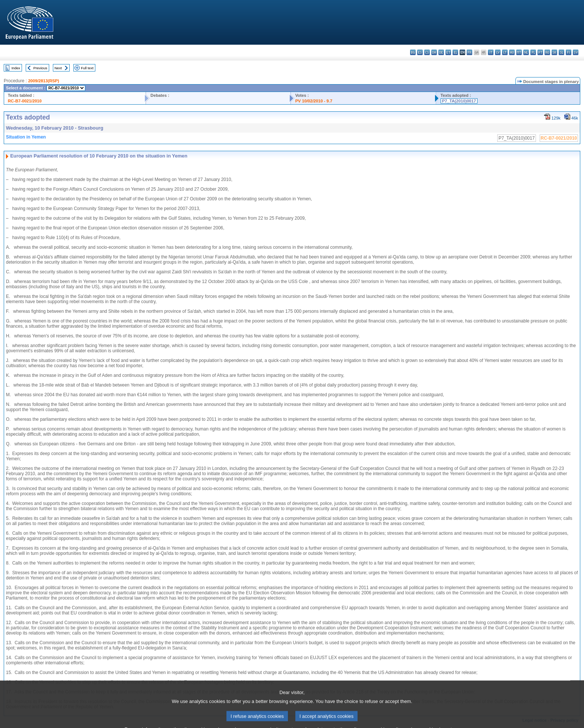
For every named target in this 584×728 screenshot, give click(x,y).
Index (16, 68)
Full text (87, 68)
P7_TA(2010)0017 (459, 101)
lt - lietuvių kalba (505, 52)
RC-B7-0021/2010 (25, 101)
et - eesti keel (448, 52)
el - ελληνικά (455, 52)
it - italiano (491, 52)
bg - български (413, 52)
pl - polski (533, 52)
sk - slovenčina (554, 52)
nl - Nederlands (526, 52)
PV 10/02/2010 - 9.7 (314, 101)
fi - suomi (569, 52)
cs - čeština (427, 52)
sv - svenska (576, 52)
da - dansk (434, 52)
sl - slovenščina (561, 52)
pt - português (540, 52)
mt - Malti (519, 52)
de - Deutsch (441, 52)
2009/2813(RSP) (43, 81)
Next (58, 68)
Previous (40, 68)
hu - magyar (512, 52)
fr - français (469, 52)
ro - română (547, 52)
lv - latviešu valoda (498, 52)
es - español (420, 52)
